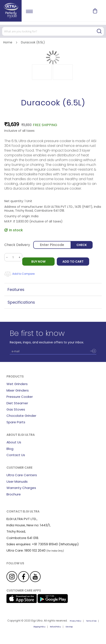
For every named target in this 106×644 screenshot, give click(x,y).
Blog (10, 449)
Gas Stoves (16, 409)
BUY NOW (38, 262)
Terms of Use (91, 621)
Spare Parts (16, 422)
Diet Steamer (17, 403)
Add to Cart (73, 262)
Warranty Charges (21, 488)
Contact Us (16, 455)
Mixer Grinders (18, 390)
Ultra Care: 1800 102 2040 (26, 550)
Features (16, 289)
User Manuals (17, 481)
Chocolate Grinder (21, 416)
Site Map (69, 627)
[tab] (53, 289)
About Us (14, 442)
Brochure (14, 494)
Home (8, 42)
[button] (42, 72)
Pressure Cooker (20, 397)
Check (82, 245)
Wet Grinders (17, 384)
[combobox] (53, 31)
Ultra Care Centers (22, 475)
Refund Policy (56, 627)
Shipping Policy (40, 627)
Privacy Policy (76, 621)
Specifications (21, 302)
